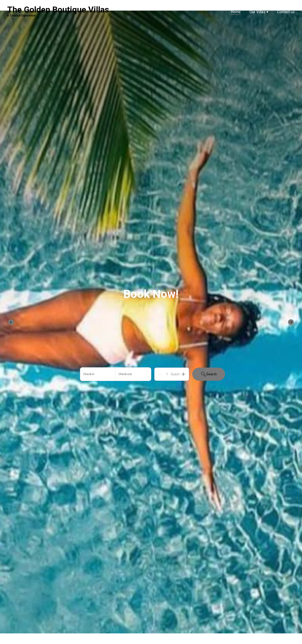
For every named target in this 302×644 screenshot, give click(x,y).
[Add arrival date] (98, 374)
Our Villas (259, 12)
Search (209, 374)
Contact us (286, 12)
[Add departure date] (133, 374)
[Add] (183, 374)
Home (236, 12)
